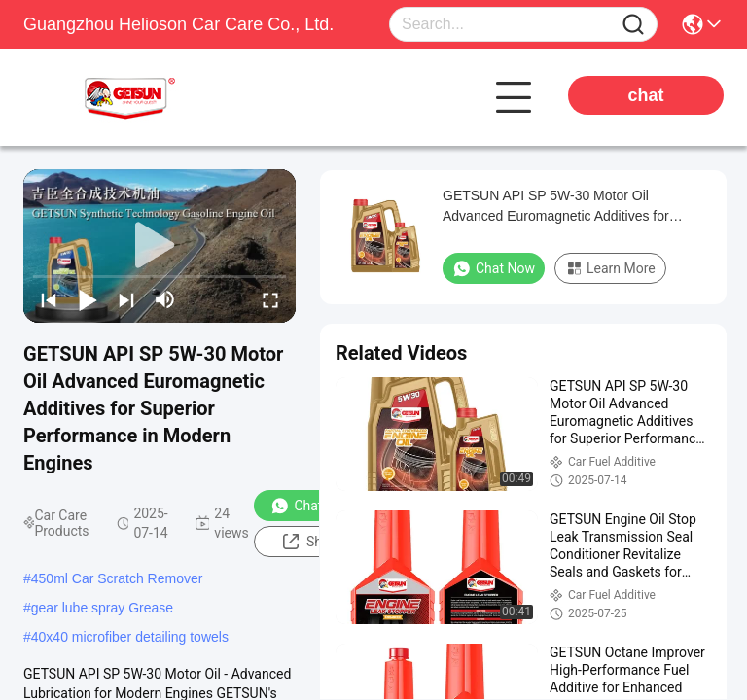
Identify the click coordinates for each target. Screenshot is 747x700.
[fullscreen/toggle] (270, 299)
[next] (126, 299)
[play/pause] (88, 299)
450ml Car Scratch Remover (117, 578)
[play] (160, 246)
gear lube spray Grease (102, 608)
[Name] (633, 25)
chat (645, 95)
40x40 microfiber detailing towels (130, 637)
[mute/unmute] (165, 299)
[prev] (49, 299)
